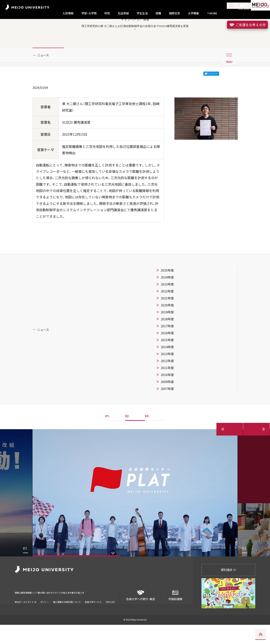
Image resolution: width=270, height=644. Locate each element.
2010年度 (167, 394)
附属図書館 (175, 613)
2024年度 (167, 296)
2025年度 (167, 289)
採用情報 (35, 609)
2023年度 (167, 303)
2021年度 (167, 317)
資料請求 (228, 589)
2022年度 (167, 310)
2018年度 (167, 338)
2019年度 (167, 331)
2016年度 (167, 352)
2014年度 (167, 366)
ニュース (45, 74)
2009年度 (167, 401)
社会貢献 (123, 13)
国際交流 (174, 13)
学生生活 (142, 13)
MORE (212, 13)
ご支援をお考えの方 (247, 25)
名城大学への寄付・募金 (141, 613)
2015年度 (167, 359)
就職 (158, 13)
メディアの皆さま (88, 609)
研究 (107, 13)
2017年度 (167, 345)
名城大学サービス (93, 615)
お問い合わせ (66, 609)
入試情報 (68, 13)
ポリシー (45, 615)
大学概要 (193, 13)
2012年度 (167, 380)
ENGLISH (110, 615)
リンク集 (49, 609)
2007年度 (167, 408)
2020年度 (167, 324)
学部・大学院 (89, 13)
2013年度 (167, 373)
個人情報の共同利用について (67, 615)
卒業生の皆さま (112, 609)
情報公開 (20, 609)
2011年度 (167, 387)
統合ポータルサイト (26, 615)
